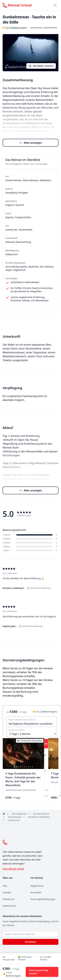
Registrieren (37, 886)
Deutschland (15, 817)
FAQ (5, 886)
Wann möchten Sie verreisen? (22, 720)
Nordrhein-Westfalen (39, 817)
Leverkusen (14, 820)
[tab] (14, 767)
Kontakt (7, 892)
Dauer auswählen (17, 730)
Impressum (9, 899)
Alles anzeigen (30, 143)
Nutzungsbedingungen (43, 899)
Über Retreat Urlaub (13, 869)
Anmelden (36, 892)
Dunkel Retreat (41, 814)
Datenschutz (9, 906)
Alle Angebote (19, 814)
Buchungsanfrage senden (39, 972)
